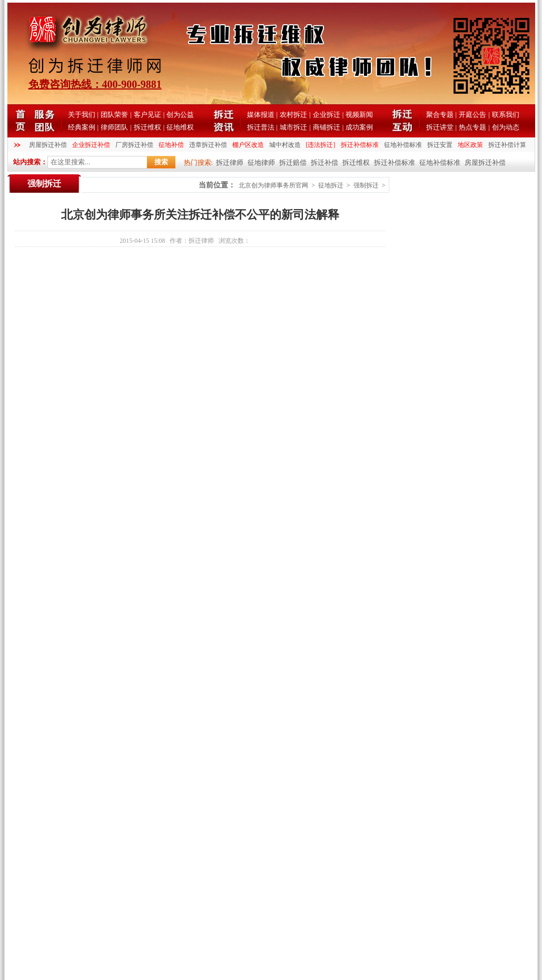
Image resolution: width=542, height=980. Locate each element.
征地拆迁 (331, 185)
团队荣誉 (114, 115)
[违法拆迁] (321, 145)
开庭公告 (472, 115)
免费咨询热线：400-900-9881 (95, 84)
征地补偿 (171, 145)
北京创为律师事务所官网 (273, 185)
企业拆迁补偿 (91, 145)
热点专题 (472, 127)
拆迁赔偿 (293, 162)
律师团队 (114, 127)
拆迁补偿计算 (507, 145)
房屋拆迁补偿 (48, 145)
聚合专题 (440, 115)
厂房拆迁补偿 (134, 145)
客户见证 (147, 115)
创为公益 (180, 115)
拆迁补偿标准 (360, 145)
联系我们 (506, 115)
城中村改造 (285, 145)
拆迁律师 (230, 162)
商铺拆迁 (327, 127)
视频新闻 (359, 115)
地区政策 (470, 145)
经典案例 (82, 127)
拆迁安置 (440, 145)
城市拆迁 (293, 127)
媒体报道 (261, 115)
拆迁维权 (147, 127)
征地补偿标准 (403, 145)
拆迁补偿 (324, 162)
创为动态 (506, 127)
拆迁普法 (261, 127)
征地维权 (180, 127)
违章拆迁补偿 (208, 145)
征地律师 (261, 162)
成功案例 (359, 127)
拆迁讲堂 (440, 127)
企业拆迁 (327, 115)
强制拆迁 (366, 185)
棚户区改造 (248, 145)
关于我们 (82, 115)
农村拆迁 (293, 115)
